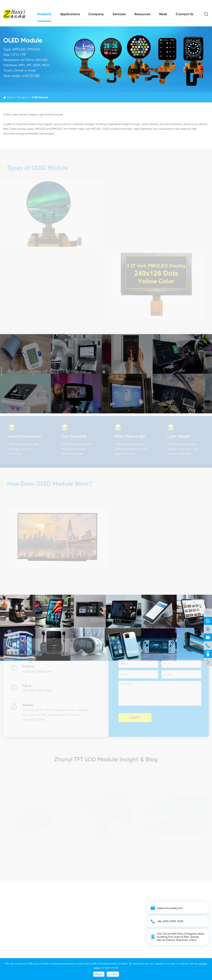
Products (44, 14)
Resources (142, 14)
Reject (99, 974)
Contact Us (185, 14)
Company (96, 14)
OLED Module (40, 97)
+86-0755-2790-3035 (18, 3)
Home (11, 97)
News (163, 14)
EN (203, 3)
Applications (70, 14)
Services (119, 14)
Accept (113, 974)
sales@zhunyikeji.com (50, 3)
